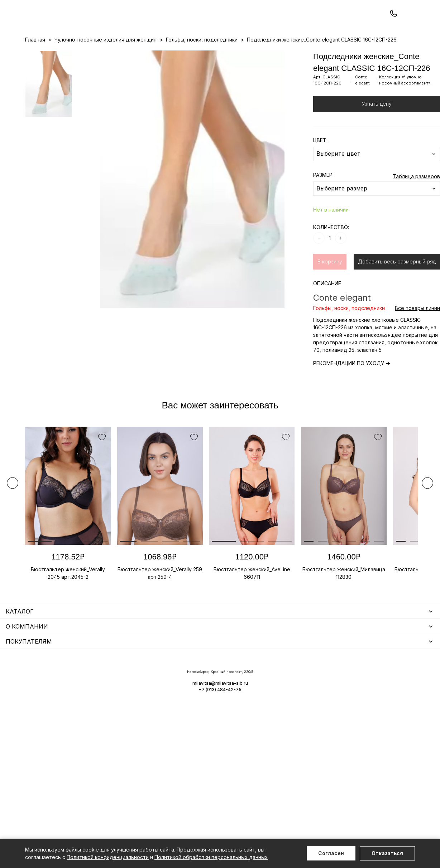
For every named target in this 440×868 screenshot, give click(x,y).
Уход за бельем (182, 678)
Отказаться (387, 853)
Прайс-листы (162, 54)
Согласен (331, 853)
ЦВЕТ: (320, 171)
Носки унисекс (181, 709)
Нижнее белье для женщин (59, 678)
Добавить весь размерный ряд (397, 292)
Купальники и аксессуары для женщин (73, 706)
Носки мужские (181, 699)
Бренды (236, 54)
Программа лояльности (297, 54)
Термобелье (41, 716)
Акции (215, 54)
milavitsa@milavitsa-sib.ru (385, 804)
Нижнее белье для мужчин (59, 727)
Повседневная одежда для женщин (71, 773)
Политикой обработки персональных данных (211, 857)
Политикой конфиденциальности (108, 857)
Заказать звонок (121, 24)
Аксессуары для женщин (193, 688)
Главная (35, 70)
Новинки (193, 54)
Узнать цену (377, 134)
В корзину (330, 292)
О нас (257, 54)
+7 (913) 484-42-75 (64, 24)
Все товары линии (417, 338)
